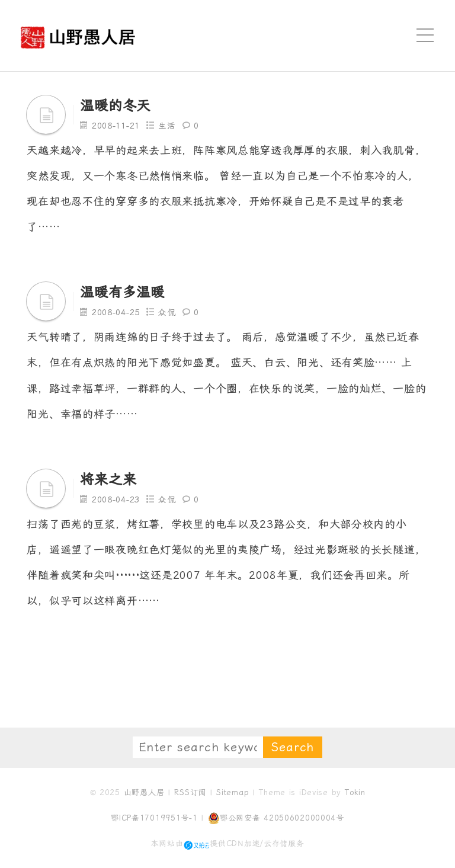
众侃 (168, 312)
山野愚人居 (144, 792)
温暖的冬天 (117, 105)
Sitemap (233, 792)
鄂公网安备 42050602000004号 (276, 818)
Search (293, 747)
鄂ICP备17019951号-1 (154, 818)
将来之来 (109, 479)
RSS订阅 (190, 792)
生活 (168, 126)
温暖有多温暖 (124, 292)
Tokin (355, 792)
